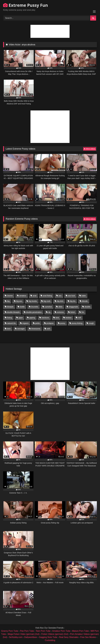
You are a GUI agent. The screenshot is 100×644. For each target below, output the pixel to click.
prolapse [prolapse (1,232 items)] (50, 323)
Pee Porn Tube (27, 631)
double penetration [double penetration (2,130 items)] (34, 312)
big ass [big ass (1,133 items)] (19, 301)
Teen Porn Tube (43, 631)
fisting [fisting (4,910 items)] (10, 318)
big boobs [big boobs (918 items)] (33, 301)
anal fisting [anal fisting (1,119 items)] (47, 296)
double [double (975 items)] (87, 307)
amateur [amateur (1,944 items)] (23, 296)
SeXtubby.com (16, 637)
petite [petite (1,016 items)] (37, 323)
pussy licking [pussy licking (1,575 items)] (77, 323)
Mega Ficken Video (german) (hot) (24, 634)
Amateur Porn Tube (61, 631)
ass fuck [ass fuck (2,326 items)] (72, 296)
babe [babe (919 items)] (84, 296)
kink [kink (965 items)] (57, 318)
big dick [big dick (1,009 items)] (60, 301)
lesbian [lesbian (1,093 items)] (69, 318)
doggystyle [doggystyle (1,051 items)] (74, 307)
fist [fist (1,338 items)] (83, 312)
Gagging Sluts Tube (48, 637)
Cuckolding (50, 640)
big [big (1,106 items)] (8, 301)
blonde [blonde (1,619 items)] (85, 301)
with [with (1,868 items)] (49, 329)
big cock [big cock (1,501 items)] (47, 301)
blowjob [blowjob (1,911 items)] (10, 307)
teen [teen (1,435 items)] (9, 329)
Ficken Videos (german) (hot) (55, 634)
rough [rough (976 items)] (91, 323)
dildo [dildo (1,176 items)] (60, 307)
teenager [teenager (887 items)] (21, 329)
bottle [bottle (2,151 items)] (22, 307)
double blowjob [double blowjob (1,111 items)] (13, 312)
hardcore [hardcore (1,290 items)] (45, 318)
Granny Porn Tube (10, 631)
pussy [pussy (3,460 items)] (63, 323)
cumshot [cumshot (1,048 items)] (48, 307)
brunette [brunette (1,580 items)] (35, 307)
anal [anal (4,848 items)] (35, 296)
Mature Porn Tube (80, 631)
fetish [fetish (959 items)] (73, 312)
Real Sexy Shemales (69, 637)
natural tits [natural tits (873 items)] (11, 323)
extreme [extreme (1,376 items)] (60, 312)
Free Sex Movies (88, 637)
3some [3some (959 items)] (10, 296)
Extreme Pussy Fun (26, 5)
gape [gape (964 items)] (21, 318)
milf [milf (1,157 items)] (80, 318)
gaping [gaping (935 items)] (32, 318)
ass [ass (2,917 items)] (60, 296)
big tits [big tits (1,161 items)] (73, 301)
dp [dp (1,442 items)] (49, 312)
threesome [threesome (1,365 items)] (36, 329)
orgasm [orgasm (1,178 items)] (25, 323)
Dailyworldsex (31, 637)
